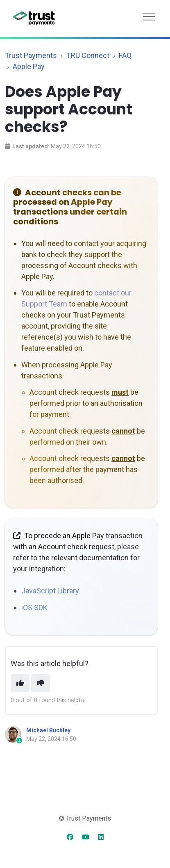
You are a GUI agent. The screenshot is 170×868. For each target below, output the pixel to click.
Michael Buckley (48, 730)
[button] (149, 15)
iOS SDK (34, 607)
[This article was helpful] (20, 683)
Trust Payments (31, 55)
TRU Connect (88, 55)
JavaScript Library (50, 591)
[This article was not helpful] (41, 683)
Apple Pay (29, 66)
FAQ (125, 55)
